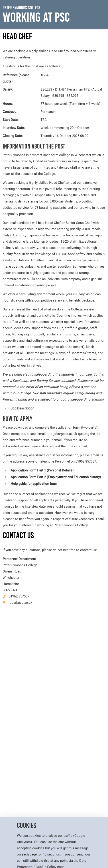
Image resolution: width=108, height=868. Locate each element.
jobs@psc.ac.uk (65, 434)
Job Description (22, 408)
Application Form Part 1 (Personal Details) (42, 470)
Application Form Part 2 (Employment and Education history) (56, 477)
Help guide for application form (34, 484)
